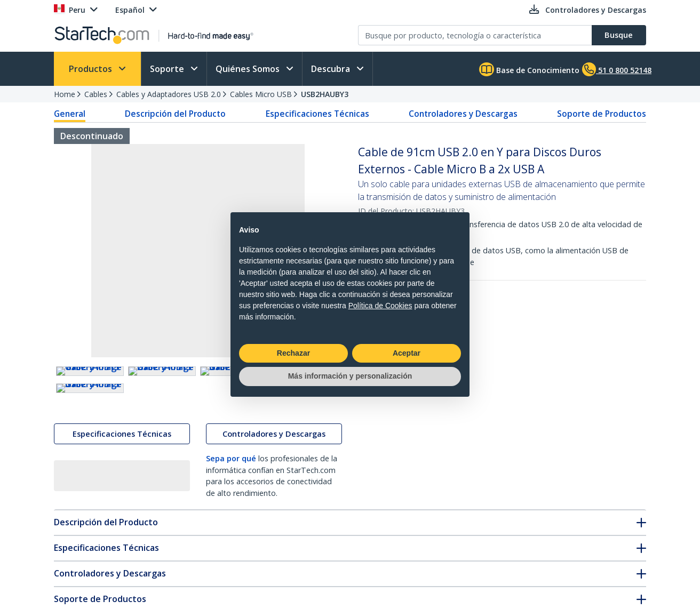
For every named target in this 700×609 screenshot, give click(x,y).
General (70, 114)
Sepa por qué (231, 553)
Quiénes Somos (249, 69)
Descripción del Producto (175, 114)
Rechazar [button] (293, 353)
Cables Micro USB (261, 94)
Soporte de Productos (602, 114)
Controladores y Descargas (463, 114)
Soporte (168, 69)
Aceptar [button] (407, 353)
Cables (96, 94)
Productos (92, 69)
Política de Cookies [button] (380, 306)
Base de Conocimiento (529, 69)
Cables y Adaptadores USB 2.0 (169, 94)
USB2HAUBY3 (325, 94)
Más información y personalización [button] (350, 376)
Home (65, 94)
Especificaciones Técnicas (317, 114)
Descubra (332, 69)
